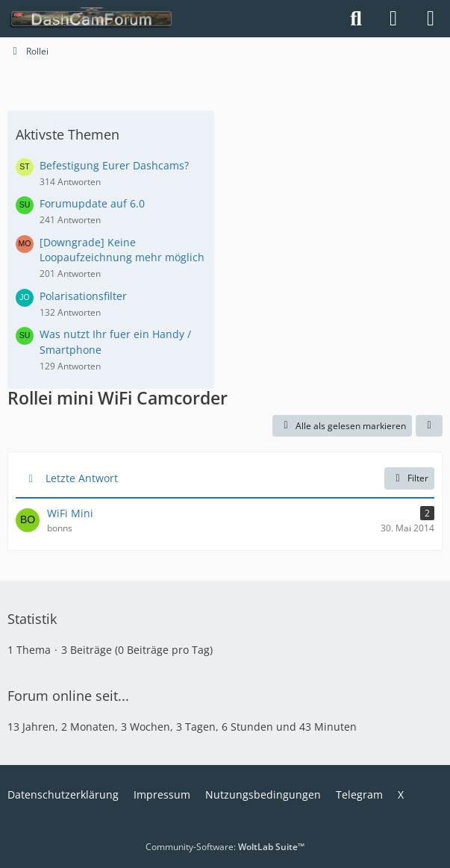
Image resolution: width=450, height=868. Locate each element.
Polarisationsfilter (83, 296)
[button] (429, 426)
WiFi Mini (70, 513)
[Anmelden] (393, 19)
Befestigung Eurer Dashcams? (114, 165)
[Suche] (356, 19)
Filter (409, 478)
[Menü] (431, 19)
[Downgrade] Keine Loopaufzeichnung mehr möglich (122, 250)
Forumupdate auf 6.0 (92, 203)
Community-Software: (225, 847)
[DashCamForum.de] (91, 19)
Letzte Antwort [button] (82, 478)
